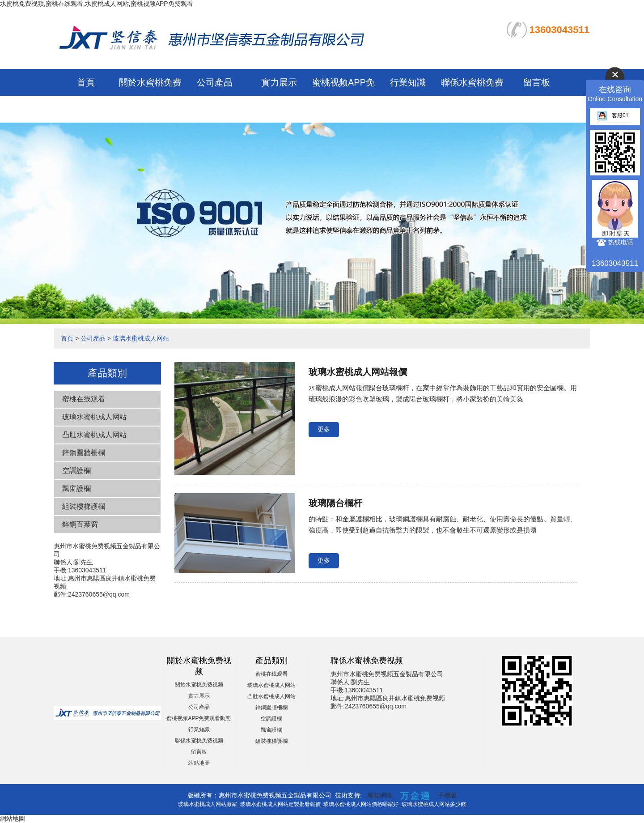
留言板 (537, 82)
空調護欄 (76, 471)
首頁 (86, 82)
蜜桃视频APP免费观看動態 (199, 718)
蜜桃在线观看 (84, 399)
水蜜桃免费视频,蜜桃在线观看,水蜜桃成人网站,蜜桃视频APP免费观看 (97, 4)
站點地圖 (199, 763)
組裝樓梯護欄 (84, 506)
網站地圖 (13, 819)
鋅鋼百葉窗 (80, 524)
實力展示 (279, 82)
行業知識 (408, 82)
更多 (324, 429)
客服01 (613, 115)
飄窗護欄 (76, 488)
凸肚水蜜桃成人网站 (94, 435)
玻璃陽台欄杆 (335, 503)
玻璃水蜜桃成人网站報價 (358, 372)
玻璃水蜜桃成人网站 (141, 338)
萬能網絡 (380, 795)
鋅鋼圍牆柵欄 (84, 453)
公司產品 (215, 82)
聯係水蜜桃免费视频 (199, 741)
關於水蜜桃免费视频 (199, 685)
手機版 (447, 795)
